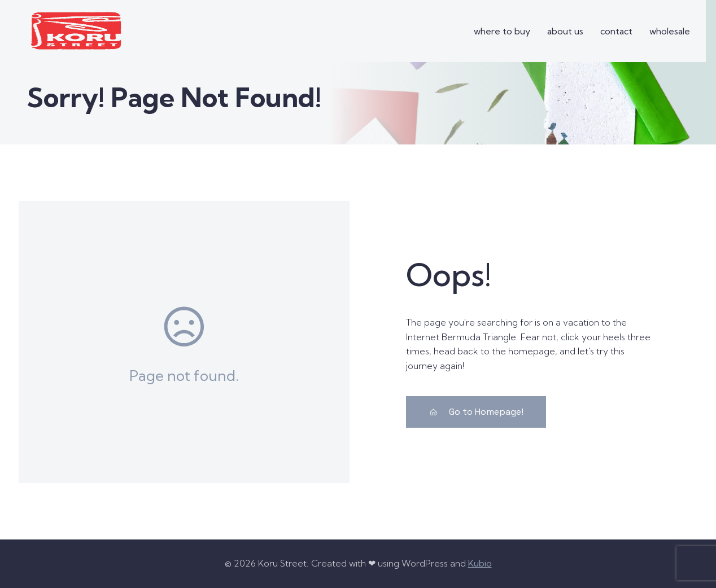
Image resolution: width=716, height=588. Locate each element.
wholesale (670, 31)
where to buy (502, 31)
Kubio (480, 563)
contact (616, 31)
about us (565, 31)
